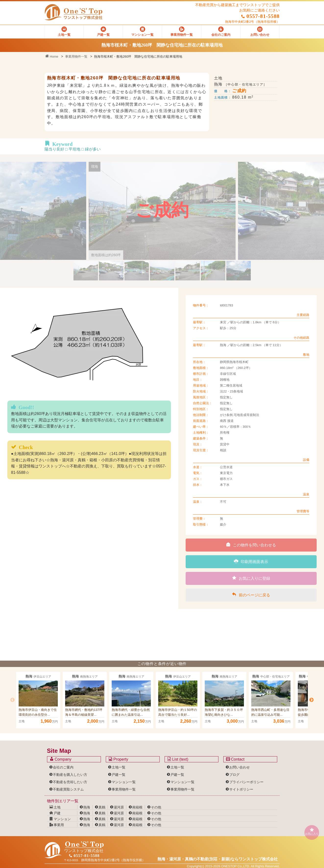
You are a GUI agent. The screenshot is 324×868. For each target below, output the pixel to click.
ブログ (234, 775)
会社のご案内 (63, 767)
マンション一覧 (124, 782)
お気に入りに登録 (251, 578)
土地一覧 (119, 767)
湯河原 (119, 807)
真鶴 (102, 807)
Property (118, 759)
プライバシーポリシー (246, 782)
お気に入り (312, 831)
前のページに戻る (251, 595)
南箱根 (137, 807)
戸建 (55, 813)
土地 (55, 807)
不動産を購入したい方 (70, 775)
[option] (38, 700)
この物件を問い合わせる (251, 545)
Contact (235, 759)
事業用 (57, 825)
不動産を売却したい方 (70, 782)
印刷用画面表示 (251, 561)
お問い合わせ (240, 767)
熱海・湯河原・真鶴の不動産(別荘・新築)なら (218, 859)
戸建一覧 (119, 775)
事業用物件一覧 (76, 57)
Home (52, 57)
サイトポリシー (241, 789)
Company (61, 759)
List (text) (178, 759)
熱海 (87, 807)
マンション (60, 819)
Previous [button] (12, 700)
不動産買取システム (68, 789)
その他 (156, 807)
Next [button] (312, 700)
